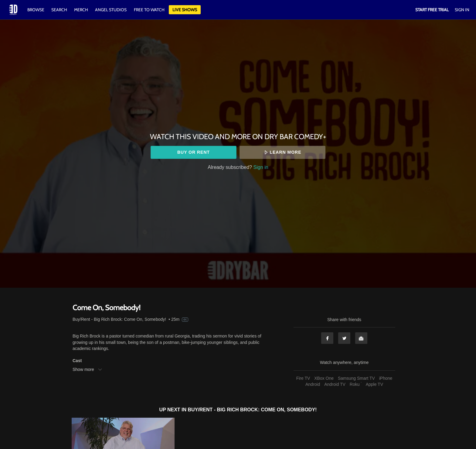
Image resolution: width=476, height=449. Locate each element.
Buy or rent (194, 152)
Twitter (344, 338)
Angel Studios (111, 10)
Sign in (261, 167)
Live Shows (185, 10)
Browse (36, 10)
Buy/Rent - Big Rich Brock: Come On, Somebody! (119, 319)
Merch (81, 10)
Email (361, 338)
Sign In (462, 10)
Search (60, 10)
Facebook (327, 338)
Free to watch (149, 10)
